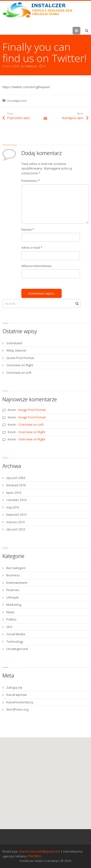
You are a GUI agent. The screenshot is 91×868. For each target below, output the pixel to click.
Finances (13, 590)
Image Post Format (32, 410)
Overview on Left (19, 373)
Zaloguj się (14, 687)
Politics (11, 619)
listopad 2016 (16, 485)
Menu (80, 31)
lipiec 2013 (14, 493)
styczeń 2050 (16, 478)
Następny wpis (73, 118)
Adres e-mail (32, 247)
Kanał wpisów (17, 695)
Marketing (14, 605)
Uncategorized (17, 101)
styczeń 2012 (16, 529)
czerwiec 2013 (17, 500)
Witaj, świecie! (16, 350)
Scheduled (14, 343)
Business (13, 575)
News (10, 612)
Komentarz (31, 181)
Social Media (16, 634)
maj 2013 (13, 507)
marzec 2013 (16, 522)
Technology (15, 642)
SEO (9, 627)
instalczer (31, 66)
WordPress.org (17, 709)
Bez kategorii (16, 568)
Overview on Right (20, 365)
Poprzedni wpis (19, 118)
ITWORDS (34, 856)
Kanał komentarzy (20, 702)
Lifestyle (12, 597)
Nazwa (28, 229)
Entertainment (17, 583)
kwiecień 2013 (17, 515)
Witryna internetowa (36, 266)
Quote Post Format (20, 358)
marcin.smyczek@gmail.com (39, 851)
